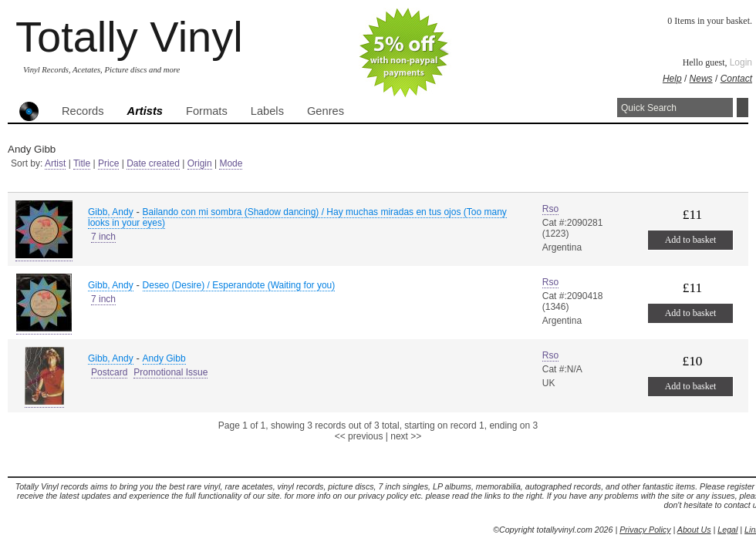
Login (741, 62)
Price (108, 163)
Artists (145, 111)
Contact (736, 79)
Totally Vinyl (129, 37)
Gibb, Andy (111, 212)
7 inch (103, 237)
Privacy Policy (645, 530)
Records (83, 111)
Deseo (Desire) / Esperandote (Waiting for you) (239, 285)
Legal (727, 530)
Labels (267, 111)
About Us (694, 530)
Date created (153, 163)
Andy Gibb (164, 358)
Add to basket (691, 240)
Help (672, 79)
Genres (326, 111)
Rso (550, 209)
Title (82, 163)
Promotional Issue (170, 372)
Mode (231, 163)
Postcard (109, 372)
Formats (207, 111)
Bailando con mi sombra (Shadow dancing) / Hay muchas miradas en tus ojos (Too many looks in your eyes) (297, 217)
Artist (55, 163)
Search (742, 108)
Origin (200, 163)
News (701, 79)
